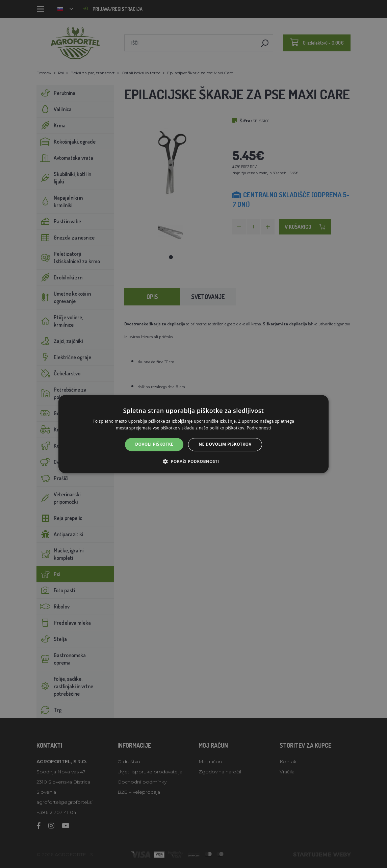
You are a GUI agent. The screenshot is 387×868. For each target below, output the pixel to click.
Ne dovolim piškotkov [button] (225, 444)
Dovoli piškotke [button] (154, 444)
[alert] (193, 434)
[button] (193, 461)
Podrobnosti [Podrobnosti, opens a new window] (259, 428)
